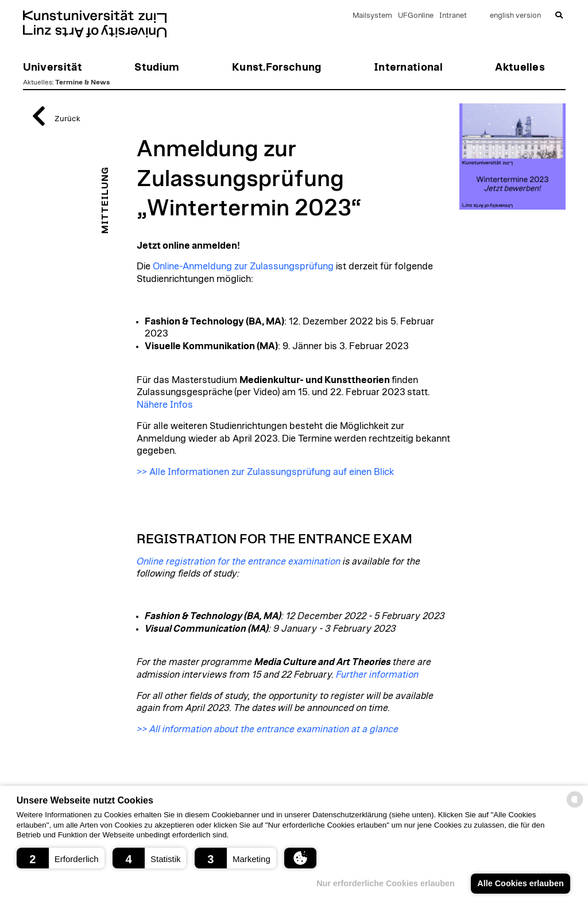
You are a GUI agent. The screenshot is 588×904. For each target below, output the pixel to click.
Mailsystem (372, 16)
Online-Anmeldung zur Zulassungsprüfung (243, 266)
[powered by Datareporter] (575, 807)
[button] (61, 858)
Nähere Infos (165, 405)
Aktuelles (38, 82)
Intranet (453, 16)
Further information (377, 675)
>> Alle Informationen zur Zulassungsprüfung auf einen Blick (265, 472)
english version (515, 16)
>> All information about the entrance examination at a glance (268, 729)
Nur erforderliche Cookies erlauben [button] (386, 883)
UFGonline (416, 16)
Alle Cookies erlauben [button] (520, 883)
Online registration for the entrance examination (239, 562)
